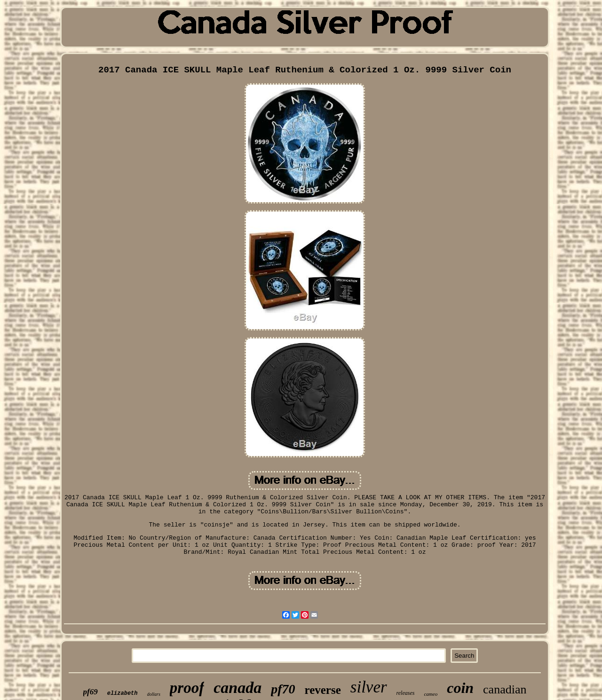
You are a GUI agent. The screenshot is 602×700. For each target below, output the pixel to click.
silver (369, 687)
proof (187, 688)
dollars (154, 694)
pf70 (283, 689)
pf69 (91, 692)
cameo (431, 694)
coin (460, 688)
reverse (323, 690)
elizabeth (123, 693)
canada (238, 688)
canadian (505, 689)
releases (406, 693)
